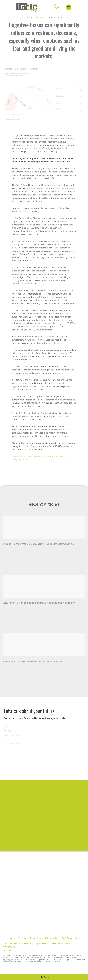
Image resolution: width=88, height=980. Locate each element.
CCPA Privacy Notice (71, 938)
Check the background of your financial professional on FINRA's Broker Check (36, 943)
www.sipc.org (9, 950)
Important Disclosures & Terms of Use (25, 938)
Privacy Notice (52, 938)
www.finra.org (9, 947)
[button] (69, 7)
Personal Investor (35, 18)
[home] (27, 7)
